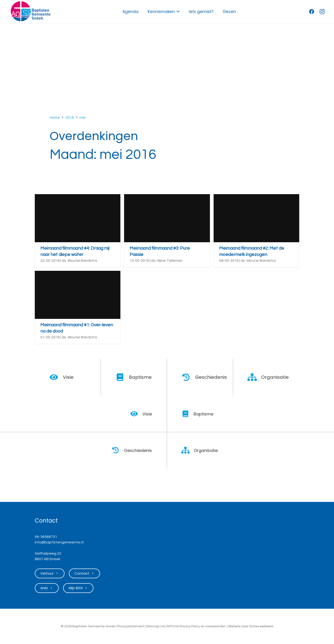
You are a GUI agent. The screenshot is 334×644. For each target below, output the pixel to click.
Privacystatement (131, 626)
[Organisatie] (255, 377)
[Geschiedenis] (188, 377)
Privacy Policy (190, 626)
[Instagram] (322, 12)
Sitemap (153, 626)
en (203, 626)
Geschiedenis (211, 377)
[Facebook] (312, 12)
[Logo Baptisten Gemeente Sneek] (31, 12)
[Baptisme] (122, 377)
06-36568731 (46, 537)
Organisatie (275, 377)
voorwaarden (215, 626)
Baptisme (140, 377)
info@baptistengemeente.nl (59, 542)
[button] (178, 12)
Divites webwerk (261, 626)
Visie (68, 377)
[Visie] (56, 377)
